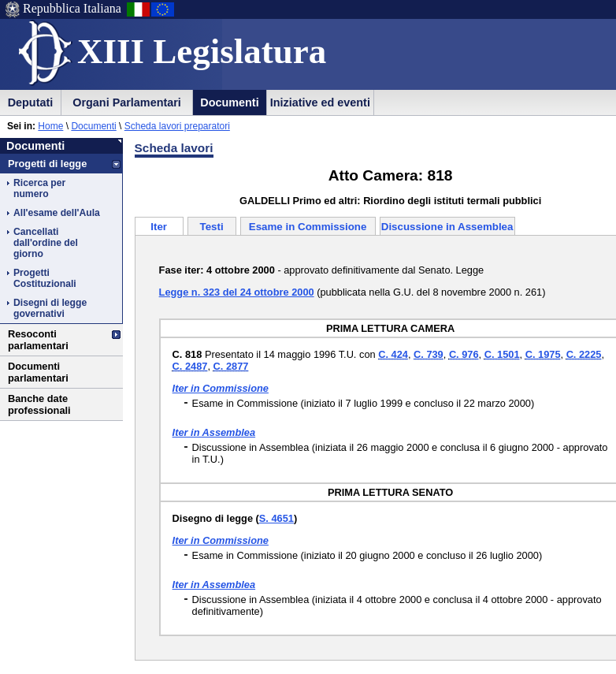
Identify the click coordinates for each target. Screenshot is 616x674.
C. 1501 (502, 354)
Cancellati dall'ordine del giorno (46, 243)
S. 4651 (276, 518)
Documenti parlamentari (38, 372)
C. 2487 (190, 366)
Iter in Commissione (221, 388)
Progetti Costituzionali (45, 278)
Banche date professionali (39, 404)
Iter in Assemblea (214, 432)
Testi (212, 227)
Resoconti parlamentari (38, 340)
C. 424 (393, 354)
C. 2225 (584, 354)
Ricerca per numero (39, 188)
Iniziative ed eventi (320, 102)
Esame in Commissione (308, 227)
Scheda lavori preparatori (177, 126)
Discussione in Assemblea (447, 227)
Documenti (229, 102)
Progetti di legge (47, 164)
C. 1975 (543, 354)
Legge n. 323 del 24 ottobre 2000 (237, 292)
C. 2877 (231, 366)
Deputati (31, 102)
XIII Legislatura (202, 51)
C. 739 (429, 354)
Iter (159, 227)
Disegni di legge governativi (50, 308)
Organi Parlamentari (127, 102)
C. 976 (464, 354)
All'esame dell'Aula (57, 213)
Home (50, 126)
